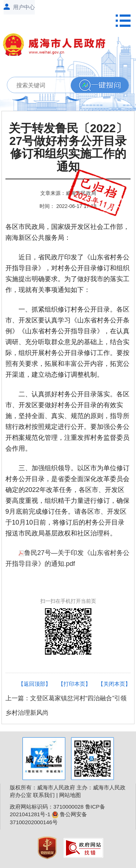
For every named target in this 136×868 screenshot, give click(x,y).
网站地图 (70, 795)
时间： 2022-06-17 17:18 (68, 206)
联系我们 (44, 795)
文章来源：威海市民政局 (68, 193)
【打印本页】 (74, 684)
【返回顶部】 (34, 684)
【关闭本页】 (114, 684)
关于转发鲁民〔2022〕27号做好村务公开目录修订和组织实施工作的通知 (68, 148)
